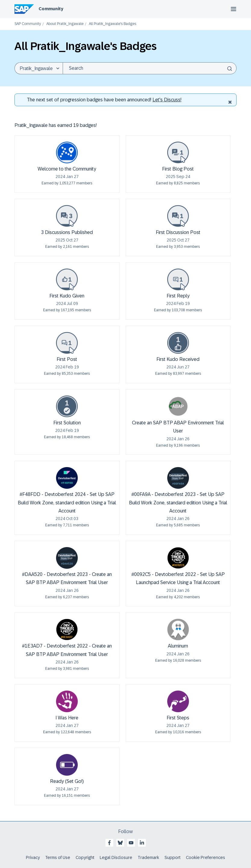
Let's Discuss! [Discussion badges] (167, 100)
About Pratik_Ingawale (65, 24)
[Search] (150, 68)
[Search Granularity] (39, 68)
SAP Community (28, 24)
